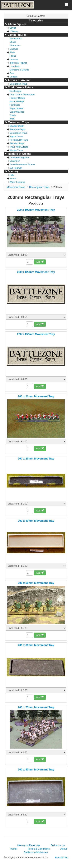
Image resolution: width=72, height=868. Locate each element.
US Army (14, 31)
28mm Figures (17, 35)
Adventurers (16, 38)
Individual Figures (18, 63)
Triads (13, 115)
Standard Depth (17, 129)
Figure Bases (16, 136)
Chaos (13, 42)
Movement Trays (18, 122)
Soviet (13, 28)
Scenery (13, 171)
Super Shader (17, 108)
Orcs (12, 73)
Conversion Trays (18, 84)
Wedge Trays (16, 150)
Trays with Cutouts (19, 147)
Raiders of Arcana (19, 154)
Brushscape (16, 91)
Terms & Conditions (39, 849)
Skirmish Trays (17, 143)
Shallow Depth (17, 126)
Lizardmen (15, 66)
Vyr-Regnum (16, 168)
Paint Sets (15, 105)
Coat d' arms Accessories (22, 94)
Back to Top (62, 857)
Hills (12, 175)
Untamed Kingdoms (19, 157)
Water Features (17, 182)
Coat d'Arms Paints (20, 87)
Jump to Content (36, 16)
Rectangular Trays (19, 140)
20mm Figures (17, 24)
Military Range (17, 101)
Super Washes (17, 112)
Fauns (13, 56)
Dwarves (14, 49)
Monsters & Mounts (19, 70)
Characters (15, 45)
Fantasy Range (17, 98)
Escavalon (15, 161)
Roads (13, 178)
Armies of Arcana (19, 80)
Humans (14, 59)
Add (40, 262)
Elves (12, 52)
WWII (12, 119)
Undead (14, 77)
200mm (58, 187)
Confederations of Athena (22, 164)
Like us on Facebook (29, 845)
